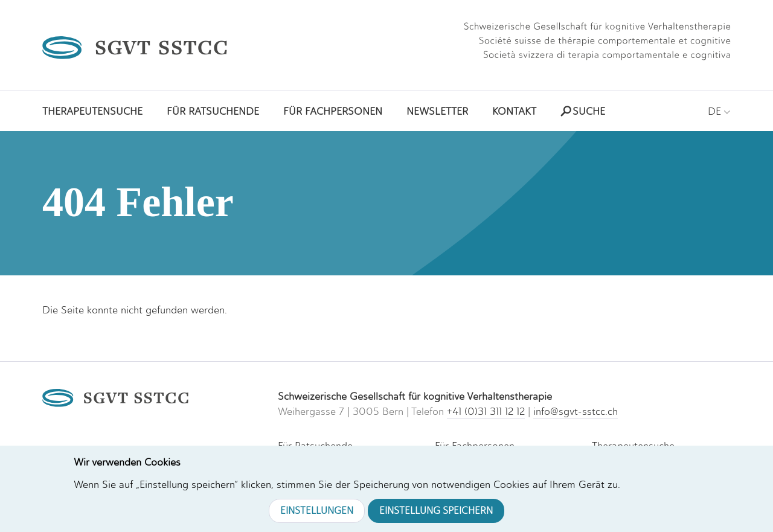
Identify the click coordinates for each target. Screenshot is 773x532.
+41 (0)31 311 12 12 (486, 411)
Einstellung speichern (436, 511)
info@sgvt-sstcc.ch (576, 411)
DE (719, 111)
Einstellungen (317, 511)
